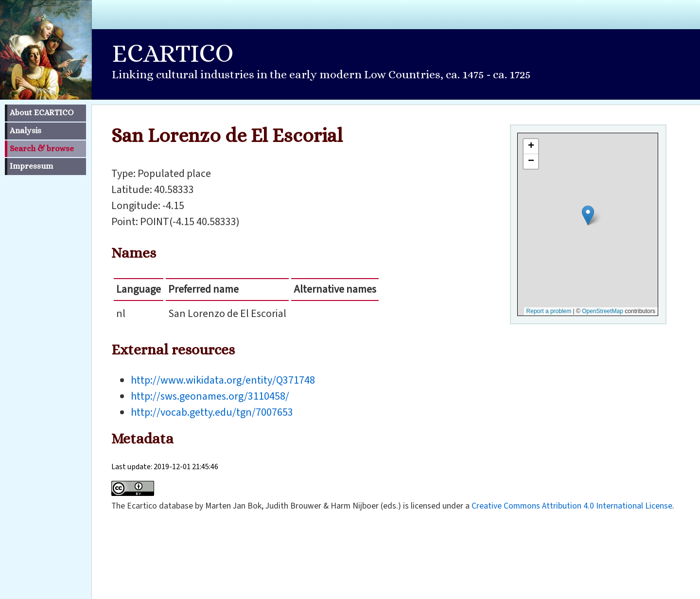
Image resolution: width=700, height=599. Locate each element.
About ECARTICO (42, 113)
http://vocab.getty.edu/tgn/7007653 (212, 412)
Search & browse (42, 149)
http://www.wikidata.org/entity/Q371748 (223, 380)
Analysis (26, 131)
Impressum (31, 166)
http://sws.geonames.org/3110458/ (210, 396)
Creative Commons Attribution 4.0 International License (572, 506)
